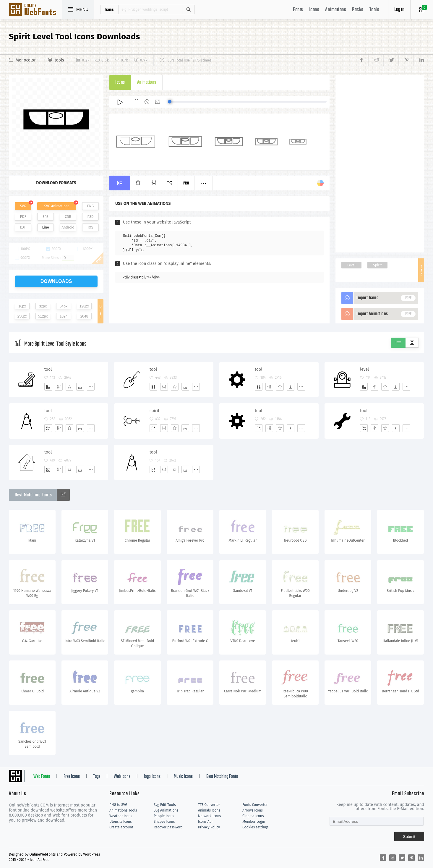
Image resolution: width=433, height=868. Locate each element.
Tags (97, 777)
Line (46, 227)
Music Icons (183, 777)
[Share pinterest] (406, 60)
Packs (358, 10)
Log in (399, 10)
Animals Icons (209, 810)
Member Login (254, 822)
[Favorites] (69, 387)
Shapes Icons (164, 822)
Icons (314, 10)
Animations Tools (123, 810)
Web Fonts (42, 777)
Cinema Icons (253, 816)
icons (110, 9)
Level (351, 265)
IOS (90, 227)
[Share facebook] (363, 60)
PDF (23, 217)
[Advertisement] (380, 164)
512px (43, 316)
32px (43, 306)
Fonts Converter (255, 805)
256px (22, 316)
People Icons (164, 816)
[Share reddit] (376, 60)
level (364, 369)
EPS (46, 217)
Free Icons (72, 777)
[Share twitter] (391, 60)
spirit (154, 411)
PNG (91, 206)
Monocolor (26, 60)
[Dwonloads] (80, 387)
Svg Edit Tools (165, 805)
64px (64, 306)
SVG (23, 206)
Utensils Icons (121, 822)
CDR (68, 217)
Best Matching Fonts (222, 777)
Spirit (377, 265)
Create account (121, 827)
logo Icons (152, 777)
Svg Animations (166, 810)
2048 (84, 316)
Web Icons (122, 777)
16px (22, 306)
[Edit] (59, 387)
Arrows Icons (253, 810)
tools (59, 60)
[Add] (48, 387)
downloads (56, 281)
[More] (91, 387)
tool (48, 369)
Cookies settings (255, 827)
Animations (336, 10)
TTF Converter (209, 805)
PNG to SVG (118, 805)
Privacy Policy (209, 827)
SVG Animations (57, 206)
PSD (90, 217)
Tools (374, 10)
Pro (186, 183)
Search (188, 9)
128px (84, 306)
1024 (64, 316)
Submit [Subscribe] (409, 837)
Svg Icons (35, 10)
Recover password (168, 827)
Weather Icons (121, 816)
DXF (23, 227)
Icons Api (205, 822)
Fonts (298, 10)
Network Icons (209, 816)
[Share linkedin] (419, 60)
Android (68, 227)
